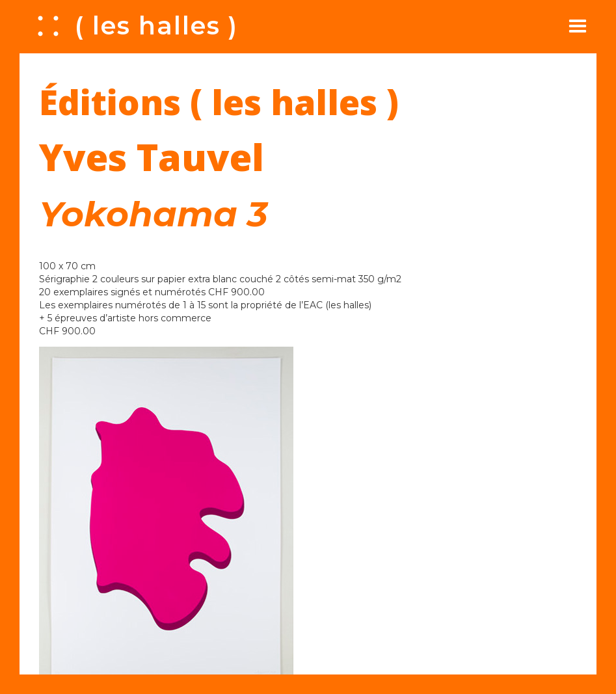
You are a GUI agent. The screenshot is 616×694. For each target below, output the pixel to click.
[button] (578, 26)
